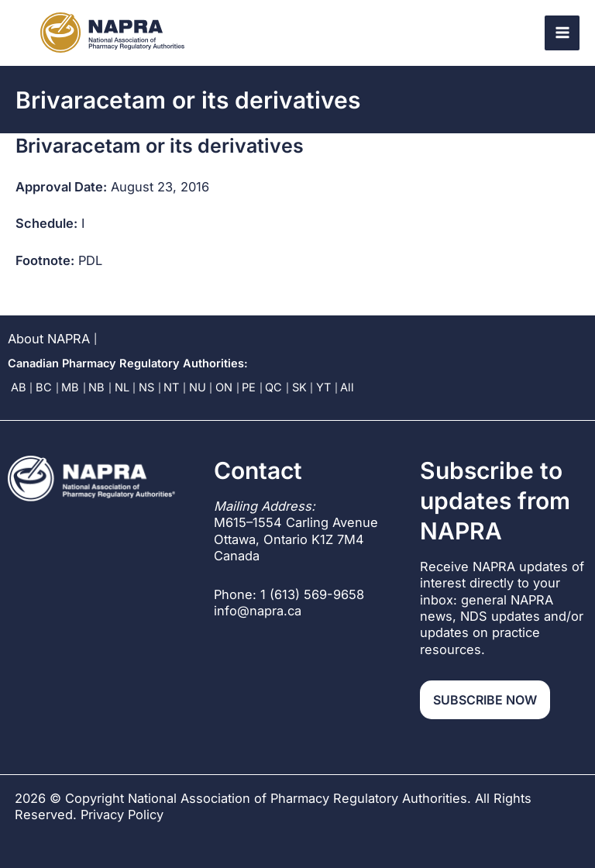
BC (44, 387)
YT (323, 387)
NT (171, 387)
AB (19, 387)
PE (249, 387)
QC (273, 387)
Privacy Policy (122, 815)
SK (299, 387)
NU (198, 387)
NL (122, 387)
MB (70, 387)
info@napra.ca (258, 611)
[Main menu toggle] (562, 33)
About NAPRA (49, 339)
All (347, 387)
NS (146, 387)
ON (224, 387)
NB (96, 387)
